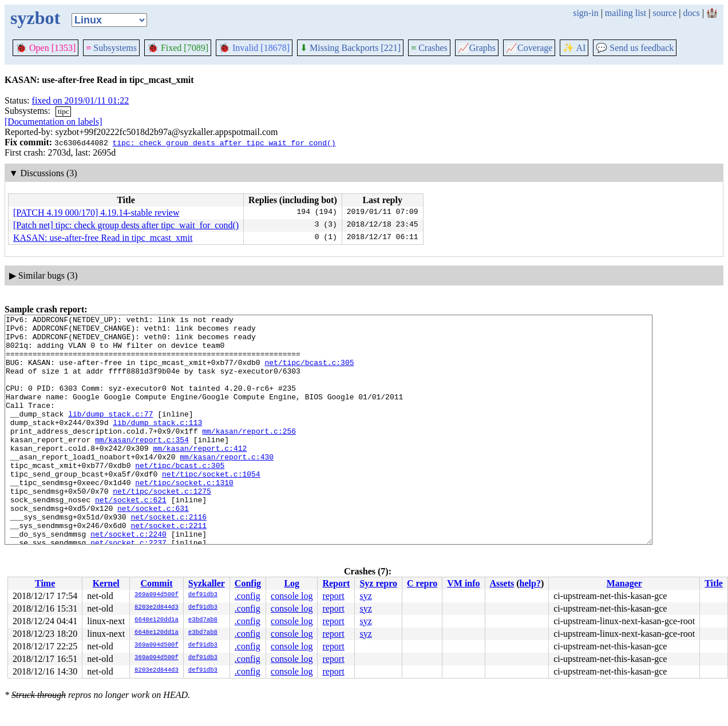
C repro (422, 583)
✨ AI (574, 48)
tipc (64, 111)
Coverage (529, 48)
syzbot (35, 18)
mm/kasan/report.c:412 (200, 475)
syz (365, 596)
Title (714, 583)
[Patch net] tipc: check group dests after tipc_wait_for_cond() (126, 225)
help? (530, 583)
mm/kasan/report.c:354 (142, 465)
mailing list (626, 13)
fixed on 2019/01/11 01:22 (81, 100)
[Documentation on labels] (54, 122)
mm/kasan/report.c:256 (249, 455)
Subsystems (111, 48)
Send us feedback (635, 48)
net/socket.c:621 (131, 537)
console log (292, 596)
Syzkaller (207, 583)
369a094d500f (157, 595)
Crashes (429, 48)
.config (248, 596)
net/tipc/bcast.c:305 (309, 372)
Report (336, 583)
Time (45, 583)
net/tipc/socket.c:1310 (184, 517)
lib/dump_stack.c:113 (157, 445)
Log (292, 583)
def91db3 (203, 595)
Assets (502, 583)
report (333, 596)
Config (248, 583)
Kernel (106, 583)
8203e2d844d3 (157, 608)
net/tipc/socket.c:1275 (162, 527)
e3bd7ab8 (203, 620)
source (665, 13)
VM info (463, 583)
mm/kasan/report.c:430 (227, 486)
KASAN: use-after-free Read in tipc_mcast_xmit (103, 238)
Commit (156, 583)
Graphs (477, 48)
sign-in (585, 13)
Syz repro (378, 583)
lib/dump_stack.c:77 (110, 434)
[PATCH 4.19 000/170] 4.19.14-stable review (96, 213)
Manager (624, 583)
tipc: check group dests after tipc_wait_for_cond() (224, 142)
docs (691, 13)
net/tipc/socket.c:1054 (211, 506)
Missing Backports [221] (350, 48)
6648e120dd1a (157, 620)
